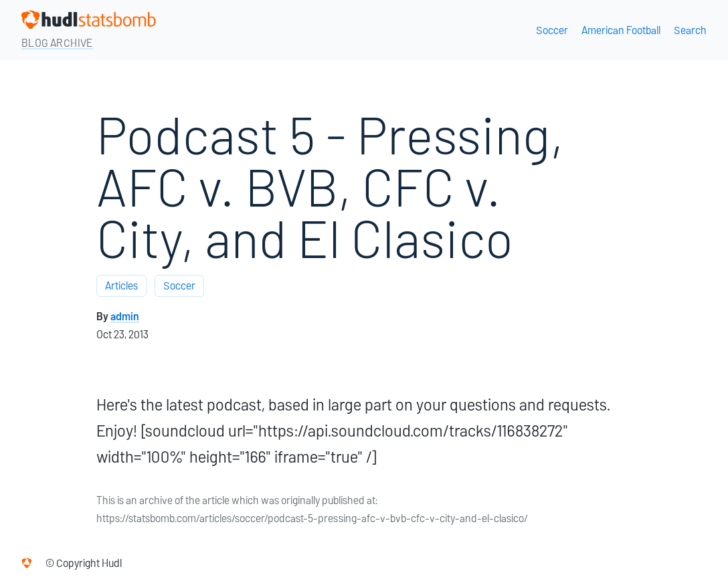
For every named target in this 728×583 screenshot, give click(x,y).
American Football (621, 30)
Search (690, 30)
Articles (121, 286)
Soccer (552, 30)
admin (125, 317)
